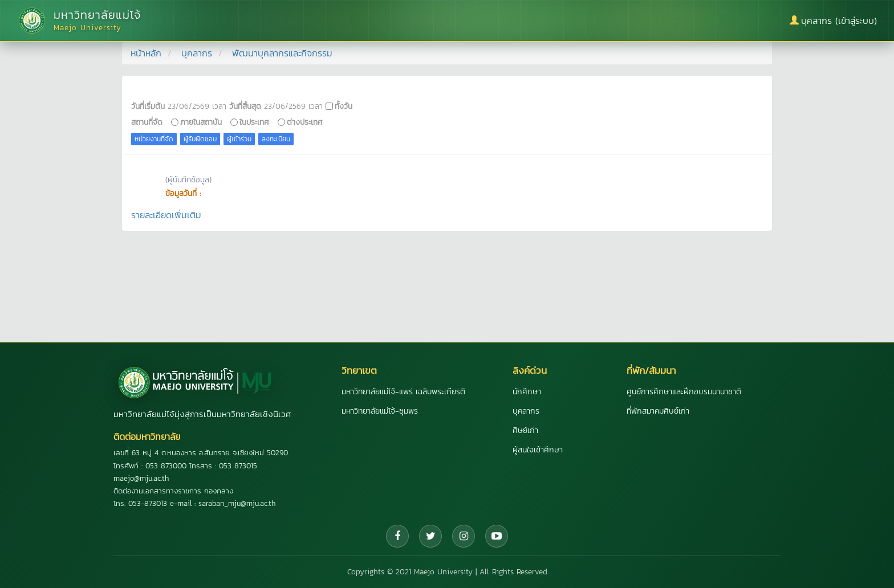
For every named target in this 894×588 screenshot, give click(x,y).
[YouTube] (497, 536)
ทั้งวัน (344, 106)
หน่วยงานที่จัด (154, 139)
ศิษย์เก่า (525, 430)
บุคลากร (197, 53)
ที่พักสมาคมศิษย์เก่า (658, 411)
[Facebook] (397, 536)
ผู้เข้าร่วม (239, 139)
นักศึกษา (527, 392)
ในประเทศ (254, 122)
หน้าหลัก (146, 53)
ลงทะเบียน (276, 139)
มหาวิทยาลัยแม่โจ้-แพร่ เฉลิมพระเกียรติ (403, 392)
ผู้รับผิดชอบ (200, 139)
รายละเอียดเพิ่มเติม (166, 215)
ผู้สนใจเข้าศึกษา (538, 450)
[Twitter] (430, 536)
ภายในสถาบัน (201, 122)
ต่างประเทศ (305, 122)
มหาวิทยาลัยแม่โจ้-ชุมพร (380, 411)
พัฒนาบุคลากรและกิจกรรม (282, 53)
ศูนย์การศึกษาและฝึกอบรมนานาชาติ (684, 392)
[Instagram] (464, 536)
